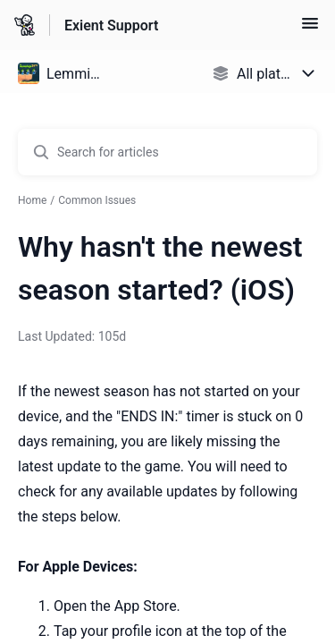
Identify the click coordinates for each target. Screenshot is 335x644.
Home (32, 200)
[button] (310, 29)
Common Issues (97, 200)
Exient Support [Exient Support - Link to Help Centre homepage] (111, 25)
